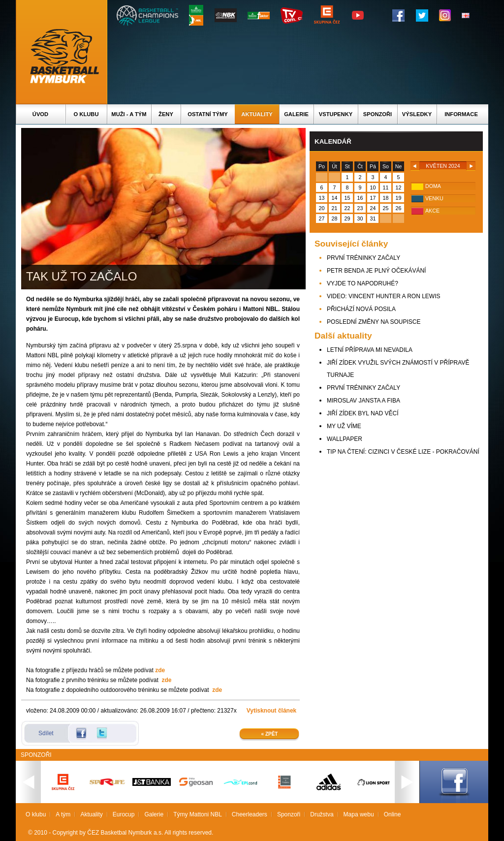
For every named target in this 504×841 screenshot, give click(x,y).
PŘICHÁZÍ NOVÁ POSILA (361, 309)
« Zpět (270, 734)
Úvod (40, 114)
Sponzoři (378, 114)
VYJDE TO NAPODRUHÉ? (362, 283)
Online (393, 814)
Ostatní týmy (208, 114)
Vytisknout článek (272, 711)
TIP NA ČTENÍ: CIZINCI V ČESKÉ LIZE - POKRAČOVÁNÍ (403, 452)
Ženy (166, 114)
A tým (63, 814)
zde (160, 670)
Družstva (322, 814)
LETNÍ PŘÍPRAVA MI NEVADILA (370, 350)
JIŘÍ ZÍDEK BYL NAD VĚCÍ (363, 413)
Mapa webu (359, 814)
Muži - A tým (129, 114)
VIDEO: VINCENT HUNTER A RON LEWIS (383, 296)
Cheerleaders (250, 814)
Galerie (296, 114)
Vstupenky (336, 114)
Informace (461, 114)
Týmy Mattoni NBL (198, 814)
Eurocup (124, 814)
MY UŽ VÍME (344, 426)
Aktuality (257, 114)
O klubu (86, 114)
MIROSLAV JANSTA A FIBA (363, 401)
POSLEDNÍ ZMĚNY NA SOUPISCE (374, 322)
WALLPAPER (345, 439)
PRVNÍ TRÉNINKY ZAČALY (363, 258)
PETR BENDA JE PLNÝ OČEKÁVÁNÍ (376, 271)
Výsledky (417, 114)
